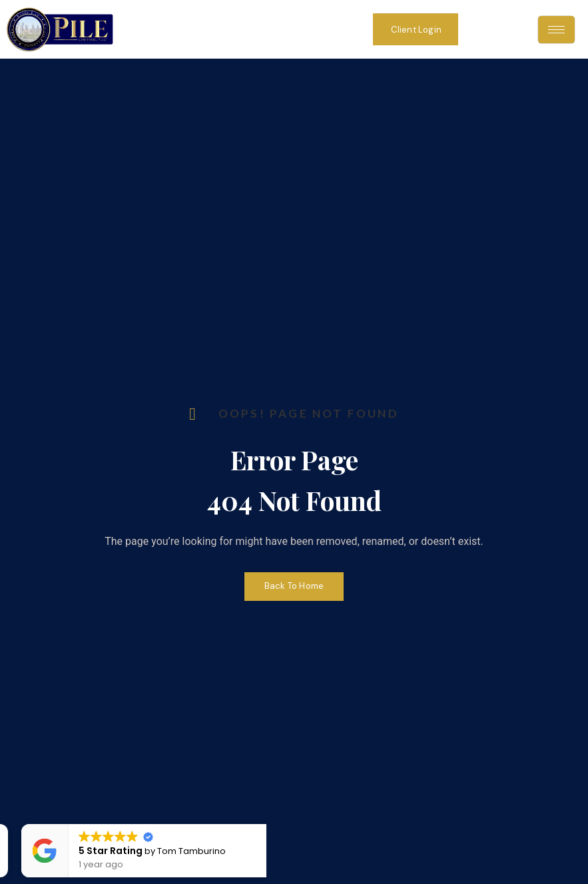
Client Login (416, 30)
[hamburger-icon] (556, 30)
